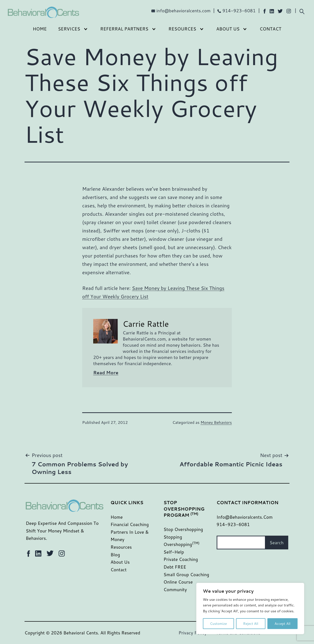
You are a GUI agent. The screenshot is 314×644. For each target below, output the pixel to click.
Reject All (251, 624)
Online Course (178, 582)
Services (69, 29)
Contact (270, 29)
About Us (228, 29)
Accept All (282, 624)
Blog (115, 555)
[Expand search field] (302, 11)
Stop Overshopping (183, 529)
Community (175, 589)
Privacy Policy (193, 633)
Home (40, 29)
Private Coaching (181, 559)
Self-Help (174, 552)
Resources (182, 29)
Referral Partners (124, 29)
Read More (106, 372)
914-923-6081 (239, 11)
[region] (250, 608)
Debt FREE (175, 567)
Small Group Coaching (186, 574)
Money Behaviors (216, 422)
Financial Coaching (130, 524)
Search (277, 543)
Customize (218, 624)
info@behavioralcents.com (184, 11)
